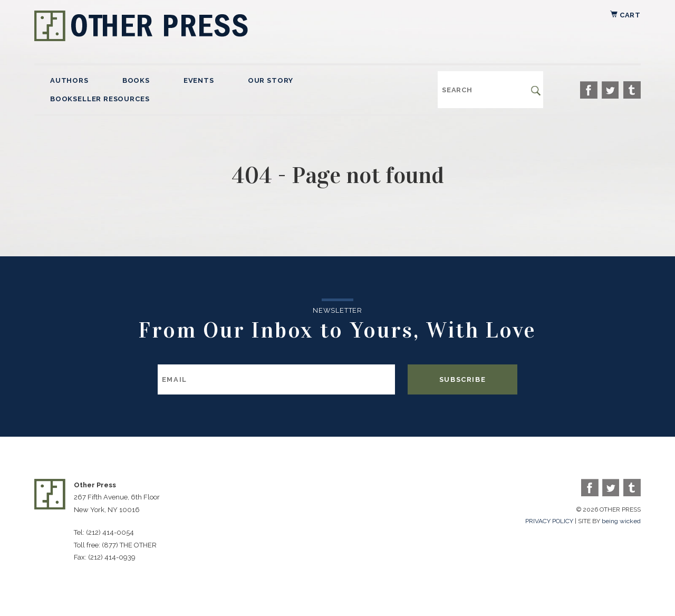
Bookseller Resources (100, 99)
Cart (625, 15)
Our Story (271, 80)
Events (199, 80)
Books (136, 80)
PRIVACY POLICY (549, 521)
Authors (69, 80)
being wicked (621, 521)
